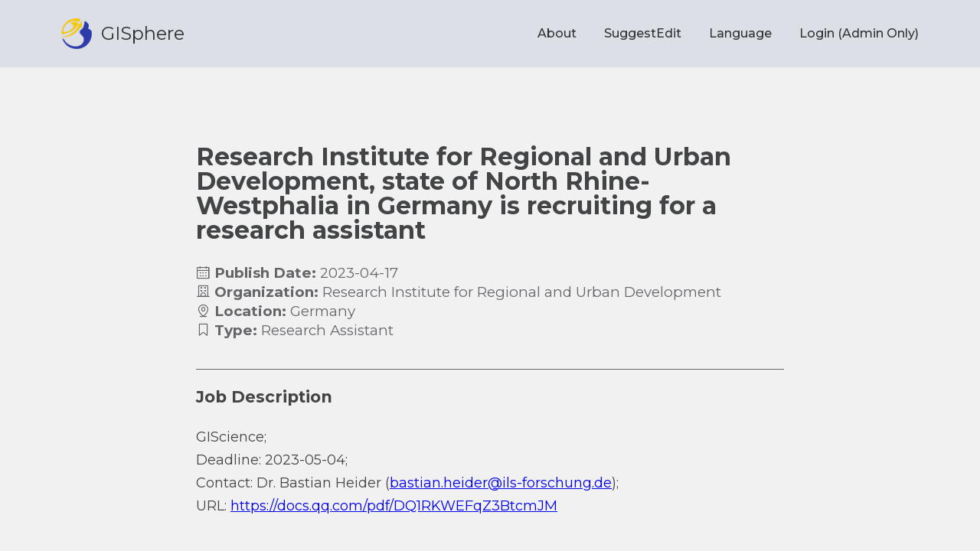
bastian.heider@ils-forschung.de (501, 483)
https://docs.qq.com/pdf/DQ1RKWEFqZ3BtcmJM (394, 506)
